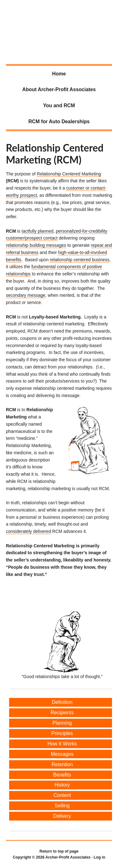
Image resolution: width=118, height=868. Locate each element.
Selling (62, 806)
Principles (62, 733)
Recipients (62, 713)
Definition (62, 702)
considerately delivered (28, 531)
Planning (62, 723)
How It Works (62, 744)
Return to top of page (59, 851)
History (62, 785)
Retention (62, 764)
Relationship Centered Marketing (69, 174)
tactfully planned (38, 231)
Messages (62, 754)
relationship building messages (36, 245)
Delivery (62, 816)
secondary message (26, 295)
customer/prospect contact (32, 238)
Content (62, 795)
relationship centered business (79, 260)
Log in (100, 857)
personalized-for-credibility (82, 231)
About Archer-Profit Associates (59, 89)
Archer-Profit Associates (13, 24)
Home (59, 74)
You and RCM (59, 105)
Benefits (62, 775)
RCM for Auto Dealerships (59, 122)
